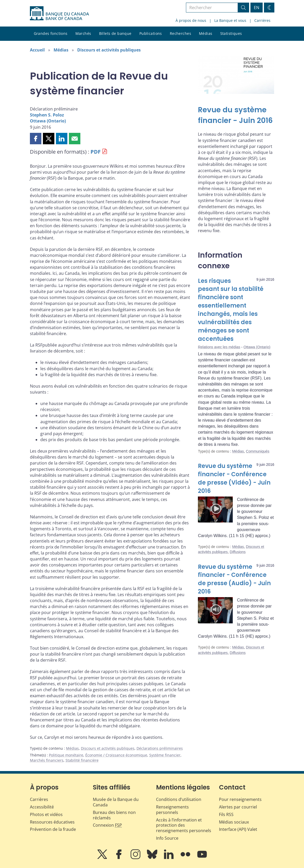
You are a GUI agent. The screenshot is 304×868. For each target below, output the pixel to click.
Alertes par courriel (238, 807)
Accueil (37, 50)
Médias (206, 33)
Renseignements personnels (172, 810)
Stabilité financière (82, 760)
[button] (36, 139)
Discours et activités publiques (109, 50)
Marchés (83, 33)
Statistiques (231, 33)
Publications (151, 33)
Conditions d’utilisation (179, 799)
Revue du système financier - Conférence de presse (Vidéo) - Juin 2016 (234, 478)
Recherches (180, 33)
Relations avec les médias (219, 347)
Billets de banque (115, 33)
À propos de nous (191, 20)
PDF (96, 152)
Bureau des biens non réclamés (114, 815)
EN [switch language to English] (257, 8)
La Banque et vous (230, 20)
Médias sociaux (234, 822)
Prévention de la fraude (53, 829)
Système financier (165, 755)
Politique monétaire (66, 755)
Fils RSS (226, 814)
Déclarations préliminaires (160, 748)
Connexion (107, 825)
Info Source (167, 838)
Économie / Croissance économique (116, 755)
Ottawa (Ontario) (48, 121)
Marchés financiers (47, 760)
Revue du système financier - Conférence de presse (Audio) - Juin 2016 (234, 579)
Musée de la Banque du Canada (116, 802)
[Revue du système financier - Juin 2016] (236, 115)
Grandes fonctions (51, 33)
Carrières (262, 20)
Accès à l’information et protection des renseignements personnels (184, 825)
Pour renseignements (240, 799)
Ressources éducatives (52, 822)
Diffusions (238, 552)
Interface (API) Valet (238, 829)
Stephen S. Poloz (47, 115)
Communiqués (258, 451)
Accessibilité (42, 807)
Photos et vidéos (46, 814)
